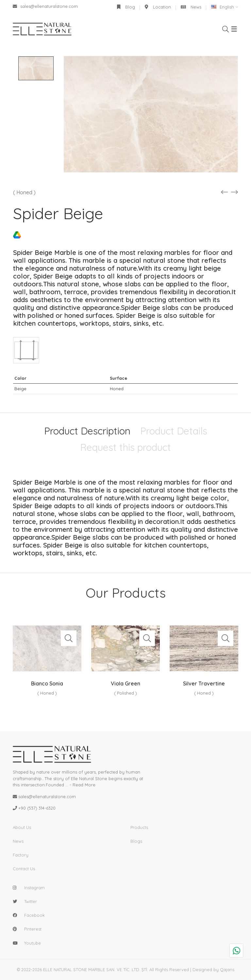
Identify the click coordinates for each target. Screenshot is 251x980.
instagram (34, 888)
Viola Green (125, 684)
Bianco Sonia (47, 684)
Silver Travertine (204, 684)
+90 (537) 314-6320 (37, 808)
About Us (22, 827)
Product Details (174, 431)
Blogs (136, 841)
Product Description (87, 431)
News (191, 7)
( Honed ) (24, 192)
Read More (84, 785)
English (223, 7)
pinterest (33, 929)
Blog (126, 7)
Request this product (125, 447)
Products (139, 827)
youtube (33, 943)
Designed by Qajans (213, 970)
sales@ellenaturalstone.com (45, 6)
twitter (31, 901)
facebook (34, 915)
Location (158, 7)
